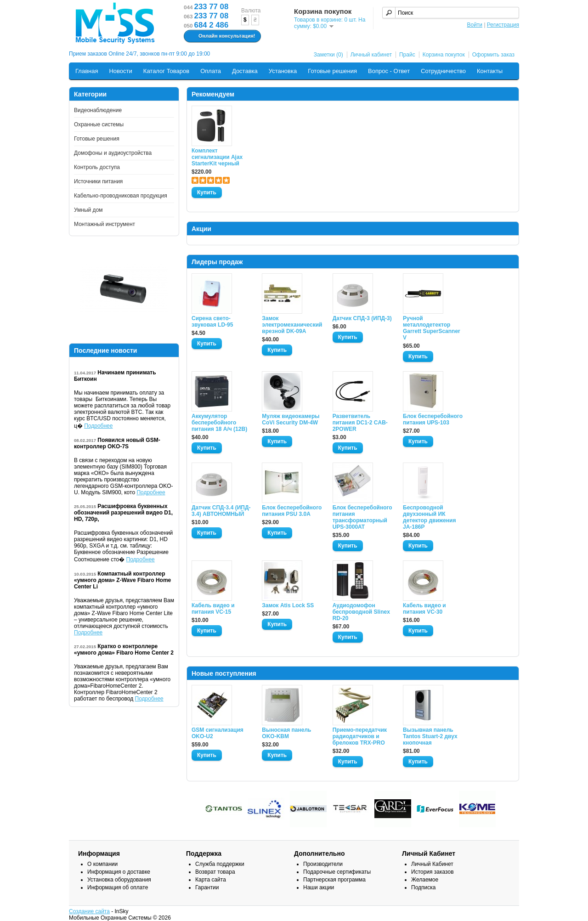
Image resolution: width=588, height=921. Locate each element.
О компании (102, 864)
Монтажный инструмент (105, 224)
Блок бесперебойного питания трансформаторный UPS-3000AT (362, 517)
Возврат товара (215, 872)
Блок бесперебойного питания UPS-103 (433, 419)
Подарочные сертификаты (337, 872)
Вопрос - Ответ (389, 71)
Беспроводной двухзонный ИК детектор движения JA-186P (429, 517)
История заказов (433, 872)
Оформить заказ (493, 55)
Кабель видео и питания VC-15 (213, 609)
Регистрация (503, 25)
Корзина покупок (444, 55)
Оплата (211, 71)
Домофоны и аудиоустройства (113, 153)
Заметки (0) (328, 55)
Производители (323, 864)
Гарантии (207, 887)
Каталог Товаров (166, 71)
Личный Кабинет (432, 864)
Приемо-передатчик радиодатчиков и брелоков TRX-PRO (360, 736)
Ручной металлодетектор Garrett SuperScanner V (432, 328)
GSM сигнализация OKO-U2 (218, 733)
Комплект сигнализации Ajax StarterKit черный (217, 157)
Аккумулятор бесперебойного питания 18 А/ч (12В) (219, 423)
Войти (475, 25)
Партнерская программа (334, 880)
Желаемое (425, 880)
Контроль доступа (97, 167)
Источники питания (98, 181)
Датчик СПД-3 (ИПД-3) (362, 318)
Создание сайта (89, 911)
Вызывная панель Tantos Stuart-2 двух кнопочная (430, 736)
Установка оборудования (119, 880)
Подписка (423, 887)
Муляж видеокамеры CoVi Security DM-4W (291, 419)
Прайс (407, 55)
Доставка (245, 71)
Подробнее (98, 426)
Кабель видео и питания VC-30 (424, 609)
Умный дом (88, 210)
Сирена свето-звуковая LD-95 (212, 322)
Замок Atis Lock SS (288, 605)
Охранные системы (99, 124)
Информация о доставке (119, 872)
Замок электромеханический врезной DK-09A (292, 325)
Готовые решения (332, 71)
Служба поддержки (220, 864)
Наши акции (319, 887)
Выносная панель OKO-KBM (286, 733)
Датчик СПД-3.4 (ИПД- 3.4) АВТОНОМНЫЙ (221, 511)
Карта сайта (211, 880)
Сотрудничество (443, 71)
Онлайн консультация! (221, 36)
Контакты (490, 71)
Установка (283, 71)
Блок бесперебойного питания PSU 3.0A (292, 511)
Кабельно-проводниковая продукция (121, 196)
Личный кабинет (371, 55)
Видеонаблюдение (98, 110)
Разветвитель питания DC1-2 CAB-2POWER (360, 423)
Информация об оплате (118, 887)
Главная (87, 71)
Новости (120, 71)
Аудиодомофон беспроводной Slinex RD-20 (361, 612)
